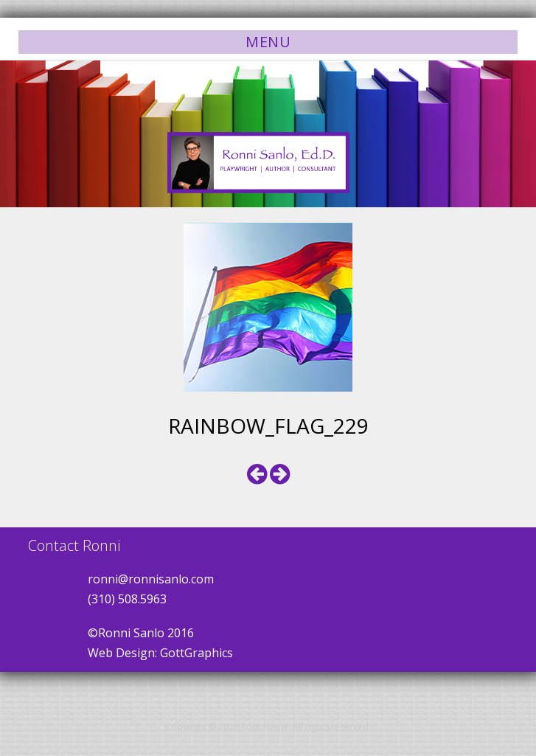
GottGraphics (196, 653)
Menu (268, 42)
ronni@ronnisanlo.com (151, 579)
